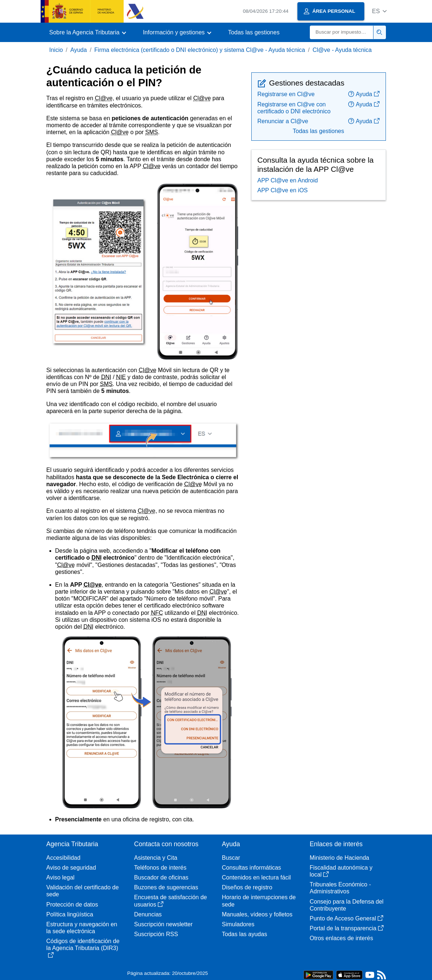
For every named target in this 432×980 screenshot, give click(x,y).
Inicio (56, 50)
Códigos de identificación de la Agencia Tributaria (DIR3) (83, 948)
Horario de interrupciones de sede (259, 901)
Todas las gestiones (254, 32)
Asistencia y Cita (156, 858)
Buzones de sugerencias (166, 887)
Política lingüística (70, 914)
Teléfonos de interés (160, 868)
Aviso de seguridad (71, 868)
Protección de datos (72, 905)
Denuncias (148, 914)
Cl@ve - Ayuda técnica (342, 50)
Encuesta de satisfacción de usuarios (171, 901)
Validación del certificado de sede (83, 891)
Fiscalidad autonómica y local (341, 871)
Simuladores (238, 924)
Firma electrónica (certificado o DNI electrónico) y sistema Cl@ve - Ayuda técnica (200, 50)
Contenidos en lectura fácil (257, 877)
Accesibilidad (63, 858)
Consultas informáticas (252, 868)
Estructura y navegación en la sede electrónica (82, 928)
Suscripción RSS (156, 934)
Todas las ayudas (245, 934)
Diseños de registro (247, 887)
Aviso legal (61, 877)
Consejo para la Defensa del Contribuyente (347, 905)
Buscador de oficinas (161, 877)
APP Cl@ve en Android (288, 180)
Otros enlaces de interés (341, 938)
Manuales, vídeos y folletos (257, 914)
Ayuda (78, 50)
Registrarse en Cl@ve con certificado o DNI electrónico (294, 108)
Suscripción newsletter (164, 924)
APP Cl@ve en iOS (283, 190)
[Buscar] (342, 32)
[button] (380, 11)
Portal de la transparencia (347, 928)
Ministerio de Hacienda (340, 858)
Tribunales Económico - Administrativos (340, 888)
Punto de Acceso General (347, 918)
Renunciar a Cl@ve (283, 121)
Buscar (231, 858)
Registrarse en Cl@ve (286, 94)
